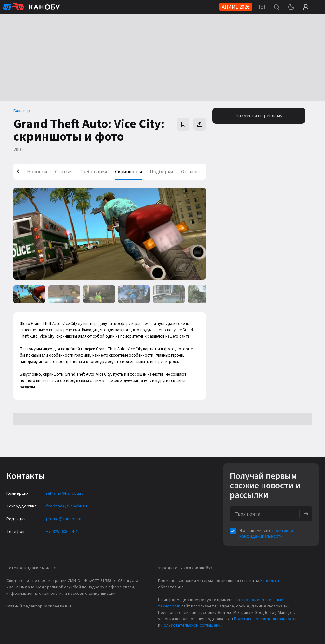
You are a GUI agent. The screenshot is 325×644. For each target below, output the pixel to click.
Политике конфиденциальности (265, 619)
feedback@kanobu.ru (66, 506)
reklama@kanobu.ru (65, 493)
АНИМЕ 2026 (236, 7)
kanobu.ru (270, 581)
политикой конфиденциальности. (266, 533)
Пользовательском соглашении (192, 625)
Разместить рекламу (259, 116)
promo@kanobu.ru (64, 519)
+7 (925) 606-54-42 (63, 532)
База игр (22, 111)
